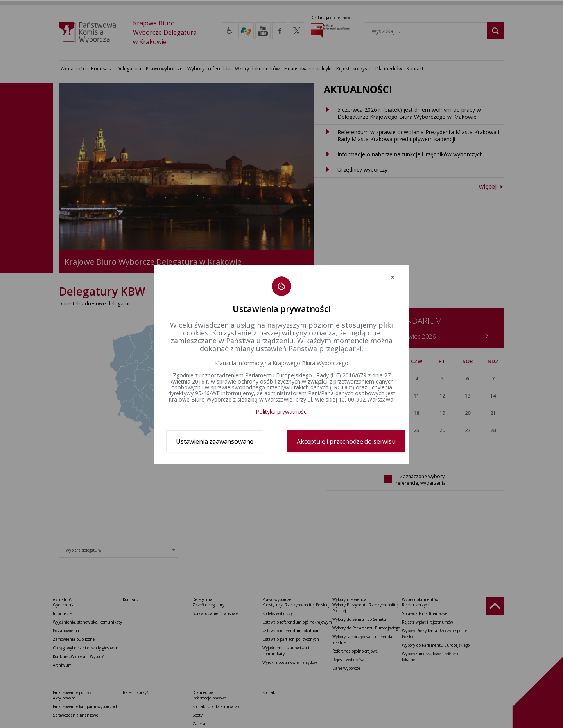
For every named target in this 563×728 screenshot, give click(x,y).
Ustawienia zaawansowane (215, 441)
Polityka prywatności (282, 412)
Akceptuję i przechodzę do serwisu (346, 441)
